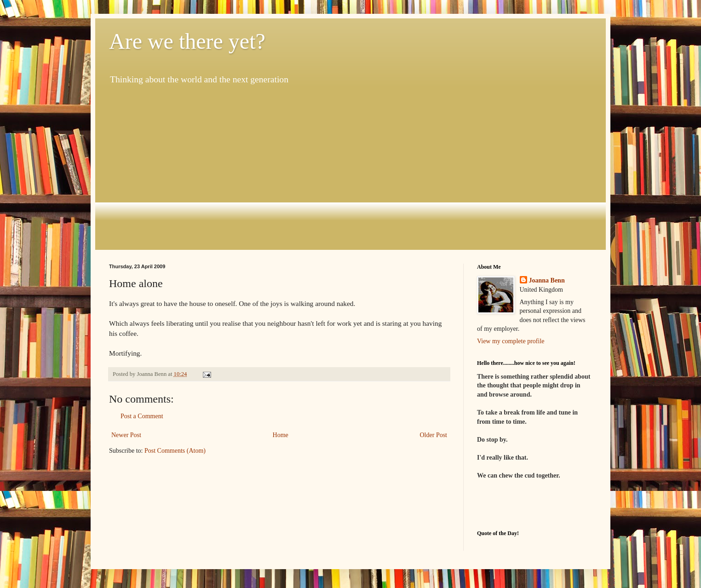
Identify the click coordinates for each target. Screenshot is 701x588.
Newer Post (126, 435)
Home (281, 435)
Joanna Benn (547, 280)
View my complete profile (511, 341)
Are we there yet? (187, 41)
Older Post (434, 435)
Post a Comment (142, 416)
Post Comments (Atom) (175, 451)
